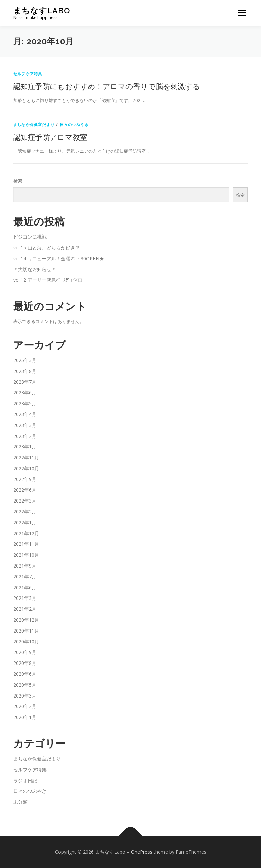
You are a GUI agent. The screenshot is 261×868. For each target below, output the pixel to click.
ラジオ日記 (25, 780)
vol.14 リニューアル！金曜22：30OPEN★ (59, 258)
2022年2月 (25, 512)
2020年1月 (25, 717)
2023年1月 (25, 447)
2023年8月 (25, 371)
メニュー (242, 13)
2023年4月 (25, 414)
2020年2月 (25, 706)
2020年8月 (25, 663)
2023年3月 (25, 425)
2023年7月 (25, 382)
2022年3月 (25, 501)
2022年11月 (26, 457)
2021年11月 (26, 544)
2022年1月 (25, 522)
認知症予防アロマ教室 (50, 137)
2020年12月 (26, 620)
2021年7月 (25, 577)
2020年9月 (25, 652)
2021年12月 (26, 533)
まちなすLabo (42, 10)
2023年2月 (25, 436)
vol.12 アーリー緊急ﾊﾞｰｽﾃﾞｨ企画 (48, 280)
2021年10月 (26, 555)
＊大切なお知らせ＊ (35, 269)
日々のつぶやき (74, 124)
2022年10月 (26, 468)
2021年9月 (25, 566)
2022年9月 (25, 479)
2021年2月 (25, 609)
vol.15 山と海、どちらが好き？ (47, 248)
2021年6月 (25, 587)
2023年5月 (25, 403)
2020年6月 (25, 674)
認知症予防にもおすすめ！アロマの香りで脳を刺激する (107, 86)
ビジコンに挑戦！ (32, 237)
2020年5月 (25, 685)
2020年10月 (26, 642)
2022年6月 (25, 490)
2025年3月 (25, 360)
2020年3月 (25, 696)
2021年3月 (25, 598)
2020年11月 (26, 631)
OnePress (142, 852)
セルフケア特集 (28, 74)
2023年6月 (25, 392)
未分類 (20, 802)
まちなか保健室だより (34, 124)
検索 (18, 181)
